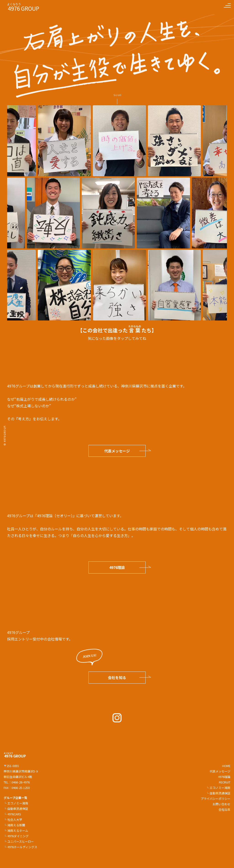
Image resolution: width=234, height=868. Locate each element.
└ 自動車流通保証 (16, 809)
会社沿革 (224, 810)
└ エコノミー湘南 (16, 803)
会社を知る (117, 677)
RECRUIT (225, 782)
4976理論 (117, 567)
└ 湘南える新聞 (14, 825)
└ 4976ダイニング (16, 836)
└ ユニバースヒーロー (19, 841)
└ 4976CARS (12, 814)
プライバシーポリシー (215, 799)
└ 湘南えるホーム (16, 831)
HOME (226, 766)
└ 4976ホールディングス (20, 847)
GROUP (15, 756)
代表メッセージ (117, 451)
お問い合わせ (221, 804)
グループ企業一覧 (15, 798)
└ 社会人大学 (13, 820)
